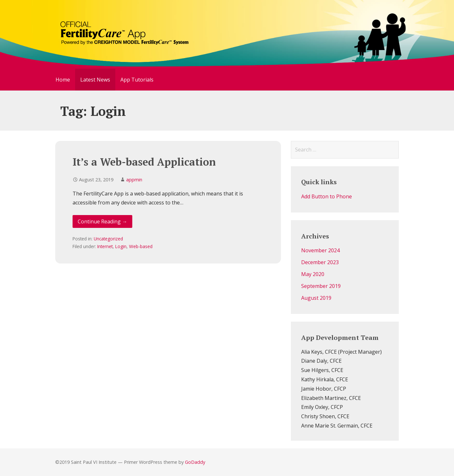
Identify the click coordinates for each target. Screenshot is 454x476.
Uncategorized (108, 239)
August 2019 (316, 298)
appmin (134, 180)
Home (63, 80)
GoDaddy (195, 462)
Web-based (141, 246)
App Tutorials (137, 80)
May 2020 (313, 274)
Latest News (95, 80)
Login (121, 246)
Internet (105, 246)
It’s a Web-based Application (144, 162)
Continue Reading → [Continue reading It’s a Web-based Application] (102, 221)
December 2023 (320, 262)
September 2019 (321, 286)
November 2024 (320, 250)
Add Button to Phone (327, 196)
